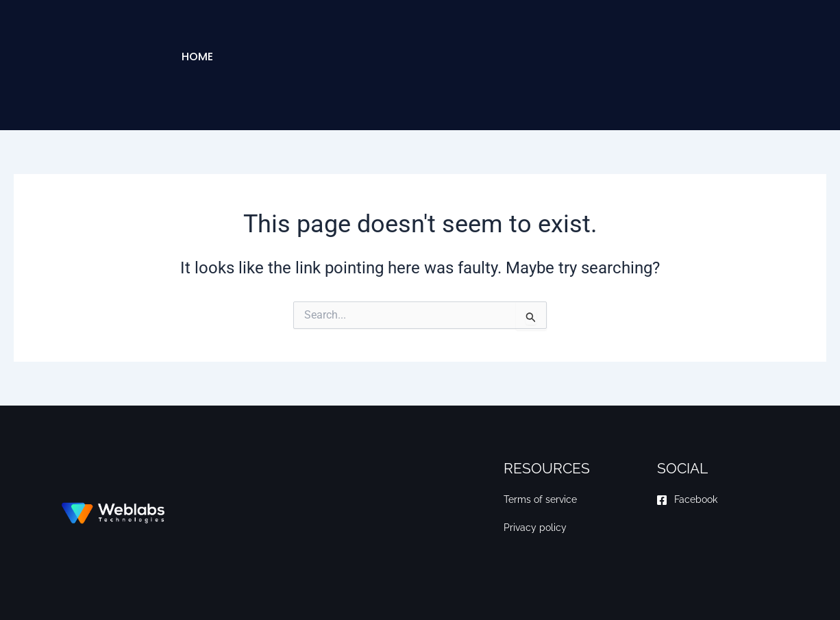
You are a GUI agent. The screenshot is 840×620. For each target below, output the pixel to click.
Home (197, 57)
